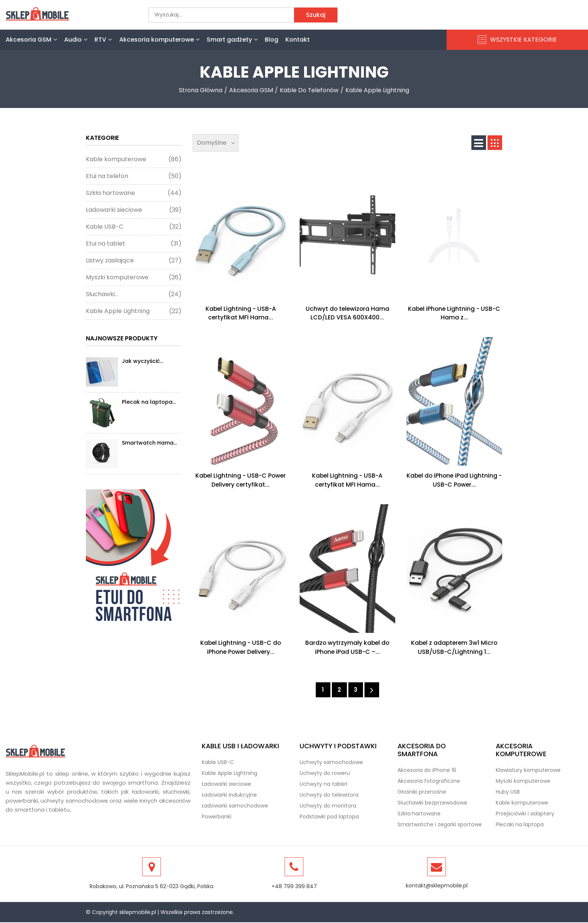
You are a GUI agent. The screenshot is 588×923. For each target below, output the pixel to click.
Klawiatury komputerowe (528, 771)
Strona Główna (200, 90)
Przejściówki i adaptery (525, 814)
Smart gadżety (232, 40)
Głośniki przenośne (422, 793)
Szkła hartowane (134, 193)
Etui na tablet (134, 244)
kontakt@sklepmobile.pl (437, 886)
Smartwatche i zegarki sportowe (440, 825)
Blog (271, 40)
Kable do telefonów (310, 90)
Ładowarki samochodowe (235, 806)
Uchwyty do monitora (328, 806)
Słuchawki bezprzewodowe (432, 803)
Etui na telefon (134, 176)
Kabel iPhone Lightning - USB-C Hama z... (454, 313)
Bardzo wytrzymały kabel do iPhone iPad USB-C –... (347, 648)
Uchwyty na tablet (324, 785)
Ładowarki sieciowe (134, 210)
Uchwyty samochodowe (331, 763)
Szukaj (316, 15)
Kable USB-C (134, 227)
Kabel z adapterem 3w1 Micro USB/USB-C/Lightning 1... (454, 648)
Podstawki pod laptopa (329, 817)
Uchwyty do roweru (325, 774)
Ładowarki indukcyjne (229, 796)
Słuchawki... (134, 294)
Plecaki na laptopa (520, 825)
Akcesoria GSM (31, 40)
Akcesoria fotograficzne (429, 782)
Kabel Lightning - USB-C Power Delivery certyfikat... (241, 480)
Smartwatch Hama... (149, 443)
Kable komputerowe (134, 159)
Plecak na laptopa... (149, 402)
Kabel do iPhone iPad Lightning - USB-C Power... (454, 480)
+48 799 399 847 (294, 887)
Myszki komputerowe (134, 277)
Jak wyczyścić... (142, 361)
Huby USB (508, 793)
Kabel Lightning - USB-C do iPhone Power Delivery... (241, 648)
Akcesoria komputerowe (159, 40)
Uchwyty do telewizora (329, 796)
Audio (76, 40)
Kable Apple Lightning (378, 90)
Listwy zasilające (134, 261)
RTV (103, 40)
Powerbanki (217, 817)
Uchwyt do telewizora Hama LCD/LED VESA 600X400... (347, 313)
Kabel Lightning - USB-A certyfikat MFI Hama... (241, 313)
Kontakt (298, 40)
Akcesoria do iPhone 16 (427, 771)
